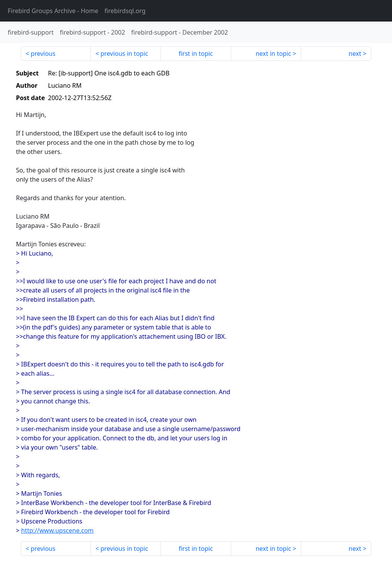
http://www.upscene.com (57, 530)
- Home (53, 11)
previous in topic (124, 54)
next (355, 54)
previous (43, 54)
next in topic (273, 54)
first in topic (196, 54)
